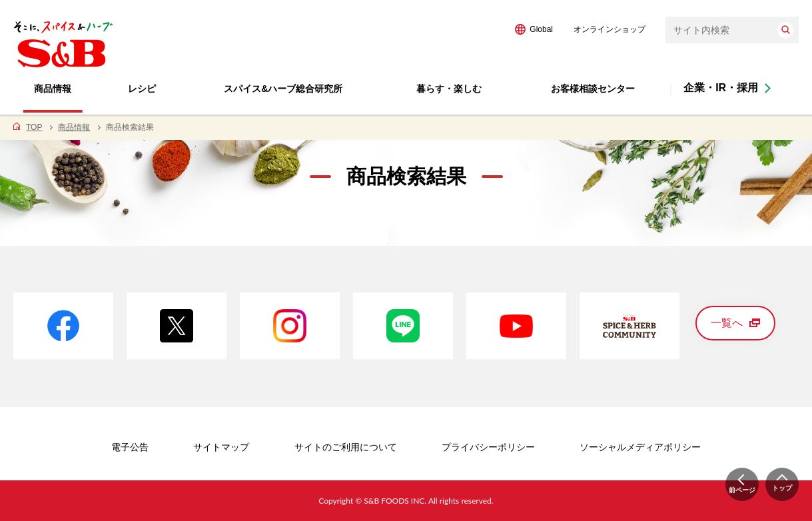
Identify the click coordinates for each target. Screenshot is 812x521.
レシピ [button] (142, 89)
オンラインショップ (609, 29)
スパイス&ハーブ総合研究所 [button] (283, 89)
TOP (34, 127)
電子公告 (130, 447)
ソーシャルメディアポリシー (640, 447)
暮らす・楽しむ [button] (449, 89)
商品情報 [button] (53, 89)
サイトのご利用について (346, 447)
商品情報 (74, 127)
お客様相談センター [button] (593, 89)
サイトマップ (221, 447)
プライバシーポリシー (488, 447)
